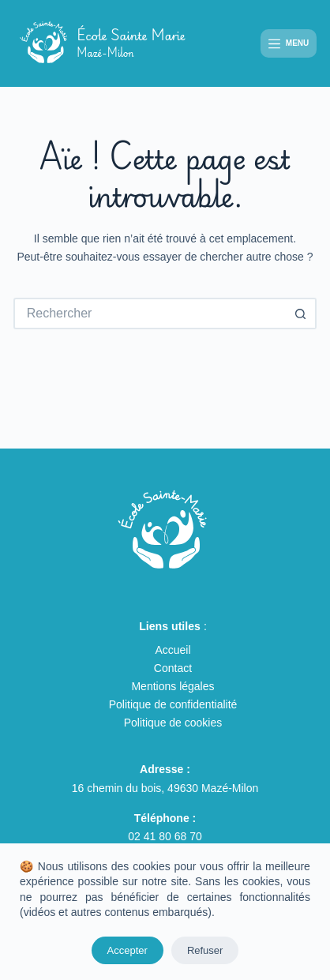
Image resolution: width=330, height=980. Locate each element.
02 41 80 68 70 (165, 836)
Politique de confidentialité (173, 704)
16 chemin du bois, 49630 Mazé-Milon (165, 788)
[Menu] (289, 44)
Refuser (205, 950)
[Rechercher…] (150, 314)
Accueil (172, 650)
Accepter (127, 950)
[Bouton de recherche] (301, 314)
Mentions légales (172, 686)
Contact (173, 668)
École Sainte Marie (131, 43)
